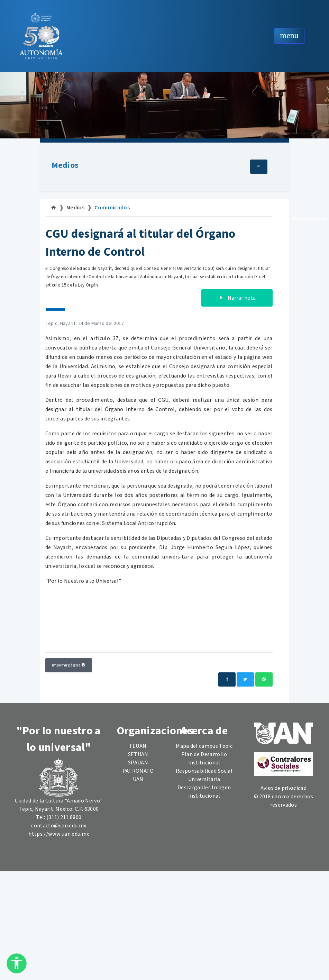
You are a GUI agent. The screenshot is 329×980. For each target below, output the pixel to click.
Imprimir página (69, 665)
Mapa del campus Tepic (204, 746)
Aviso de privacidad (284, 788)
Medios (65, 165)
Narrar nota (237, 298)
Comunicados (112, 208)
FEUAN (138, 746)
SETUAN (138, 754)
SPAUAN (138, 763)
